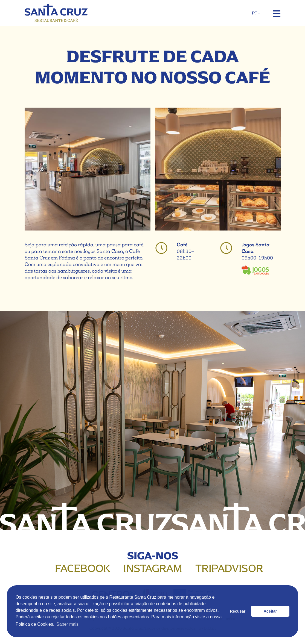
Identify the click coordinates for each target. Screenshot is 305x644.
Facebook (83, 568)
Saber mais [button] (67, 624)
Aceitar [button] (270, 611)
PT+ (256, 13)
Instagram (153, 568)
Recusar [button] (238, 611)
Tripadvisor (229, 568)
